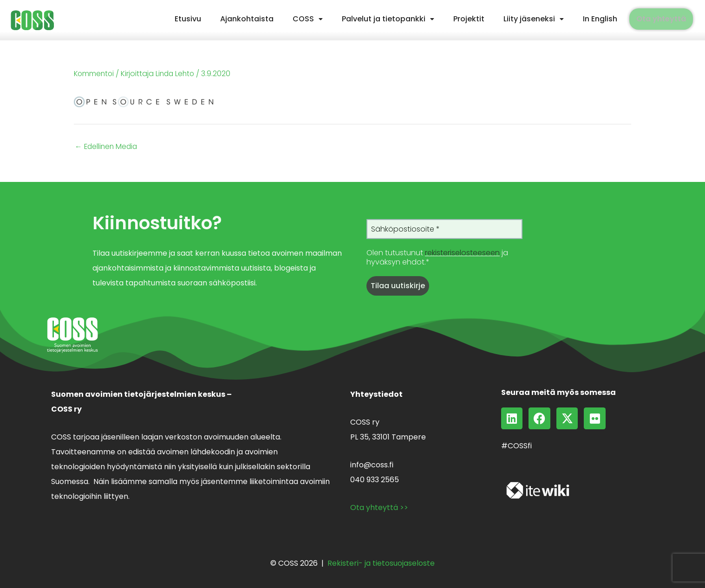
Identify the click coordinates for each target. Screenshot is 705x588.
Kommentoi (95, 74)
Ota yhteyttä (661, 19)
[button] (308, 19)
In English (600, 19)
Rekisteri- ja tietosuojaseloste (381, 563)
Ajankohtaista (247, 19)
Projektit (469, 19)
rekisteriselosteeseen (462, 253)
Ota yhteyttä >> (379, 507)
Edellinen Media (107, 146)
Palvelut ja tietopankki (388, 19)
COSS (308, 19)
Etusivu (188, 19)
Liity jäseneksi (534, 19)
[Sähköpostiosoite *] (444, 229)
